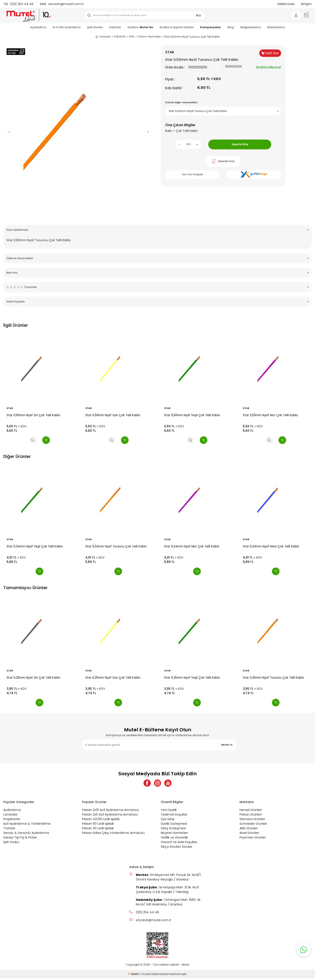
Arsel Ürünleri (249, 834)
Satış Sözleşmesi (173, 830)
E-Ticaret (144, 976)
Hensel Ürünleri (251, 811)
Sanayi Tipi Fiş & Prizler (20, 839)
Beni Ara (157, 273)
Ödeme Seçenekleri (157, 258)
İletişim (306, 4)
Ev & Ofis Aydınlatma (67, 27)
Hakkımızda (286, 4)
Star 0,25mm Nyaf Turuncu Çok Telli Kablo (273, 678)
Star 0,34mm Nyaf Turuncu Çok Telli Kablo (116, 546)
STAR (131, 37)
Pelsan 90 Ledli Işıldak (98, 825)
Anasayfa (103, 37)
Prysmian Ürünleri (253, 839)
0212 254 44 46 (18, 4)
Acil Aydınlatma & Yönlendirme (27, 825)
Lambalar (10, 816)
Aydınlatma (38, 27)
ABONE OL (227, 745)
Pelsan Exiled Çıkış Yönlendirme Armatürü (113, 834)
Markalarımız (276, 27)
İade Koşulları (157, 301)
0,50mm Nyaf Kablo (149, 37)
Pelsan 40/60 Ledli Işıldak (101, 821)
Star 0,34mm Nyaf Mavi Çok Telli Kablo (271, 546)
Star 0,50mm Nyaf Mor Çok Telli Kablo (270, 415)
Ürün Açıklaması (157, 230)
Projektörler (12, 821)
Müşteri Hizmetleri (174, 834)
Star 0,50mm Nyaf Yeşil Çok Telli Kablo (192, 415)
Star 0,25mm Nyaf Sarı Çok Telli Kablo (113, 678)
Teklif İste (270, 53)
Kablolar (115, 27)
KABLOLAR (120, 37)
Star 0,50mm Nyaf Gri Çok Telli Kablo (33, 415)
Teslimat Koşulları (174, 816)
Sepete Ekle (240, 144)
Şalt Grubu (11, 844)
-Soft (133, 976)
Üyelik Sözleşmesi (174, 825)
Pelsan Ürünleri (251, 816)
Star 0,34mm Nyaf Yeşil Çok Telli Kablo (35, 546)
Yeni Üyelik (169, 811)
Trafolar (9, 830)
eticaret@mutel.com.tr (62, 4)
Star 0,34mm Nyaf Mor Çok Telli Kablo (192, 546)
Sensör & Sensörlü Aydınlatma (26, 834)
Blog (231, 27)
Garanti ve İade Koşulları (179, 844)
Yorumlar (157, 287)
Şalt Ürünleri (95, 27)
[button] (79, 215)
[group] (79, 128)
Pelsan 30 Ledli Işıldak (98, 830)
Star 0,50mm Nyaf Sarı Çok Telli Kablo (113, 415)
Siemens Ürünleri (252, 821)
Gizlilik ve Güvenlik (174, 839)
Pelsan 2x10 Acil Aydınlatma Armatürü (110, 811)
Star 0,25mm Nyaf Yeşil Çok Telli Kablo (192, 678)
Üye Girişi (168, 821)
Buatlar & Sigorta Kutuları (177, 27)
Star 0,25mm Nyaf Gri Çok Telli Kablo (33, 678)
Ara (198, 15)
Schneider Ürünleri (253, 825)
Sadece (140, 27)
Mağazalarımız (251, 27)
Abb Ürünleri (249, 830)
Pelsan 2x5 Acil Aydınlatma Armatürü (110, 816)
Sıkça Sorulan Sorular (177, 848)
